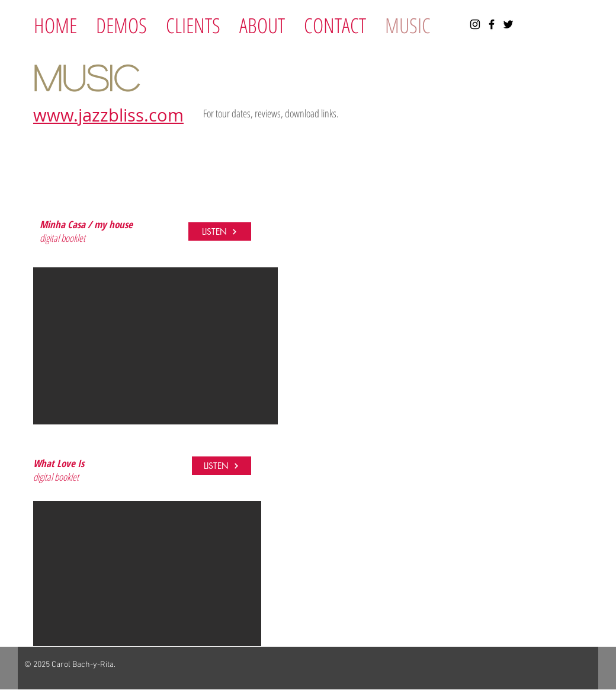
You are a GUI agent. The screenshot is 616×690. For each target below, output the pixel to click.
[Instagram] (475, 24)
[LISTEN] (220, 231)
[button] (155, 346)
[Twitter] (508, 24)
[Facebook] (492, 24)
